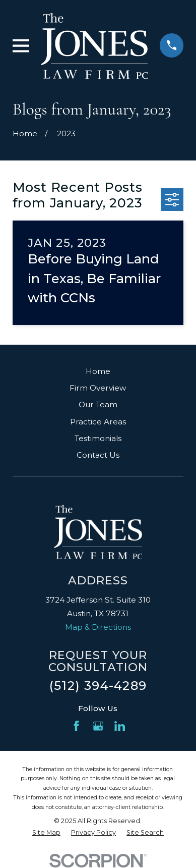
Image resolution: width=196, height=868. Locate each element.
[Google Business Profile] (98, 726)
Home (98, 371)
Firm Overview (98, 388)
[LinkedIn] (120, 726)
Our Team (98, 404)
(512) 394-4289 (98, 686)
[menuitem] (46, 833)
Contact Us (98, 455)
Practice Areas (98, 422)
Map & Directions (98, 627)
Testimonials (98, 438)
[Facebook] (76, 726)
